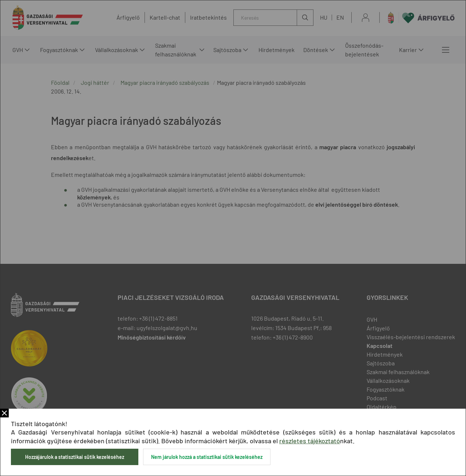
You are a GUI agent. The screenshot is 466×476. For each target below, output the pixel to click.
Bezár (4, 413)
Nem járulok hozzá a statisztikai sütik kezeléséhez (207, 457)
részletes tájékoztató (310, 441)
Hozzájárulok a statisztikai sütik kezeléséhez (75, 457)
